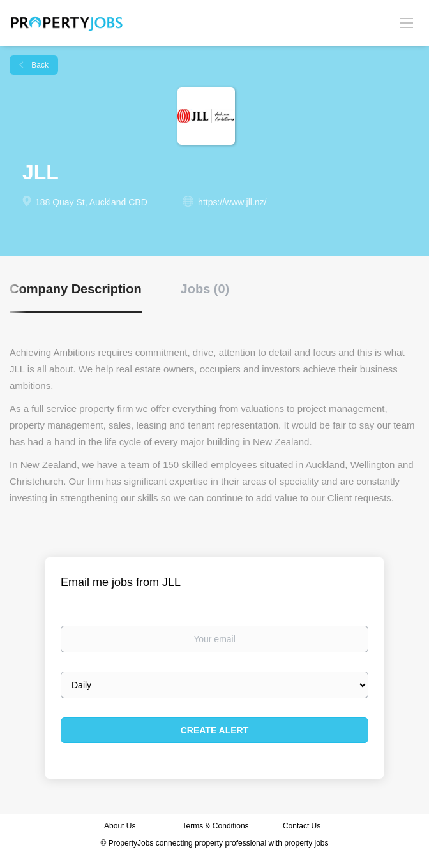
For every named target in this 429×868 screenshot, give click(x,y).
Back (39, 65)
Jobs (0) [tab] (205, 289)
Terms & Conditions (216, 826)
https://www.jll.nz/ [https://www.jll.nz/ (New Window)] (232, 202)
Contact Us (303, 826)
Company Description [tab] (76, 289)
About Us (120, 826)
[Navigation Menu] (407, 22)
